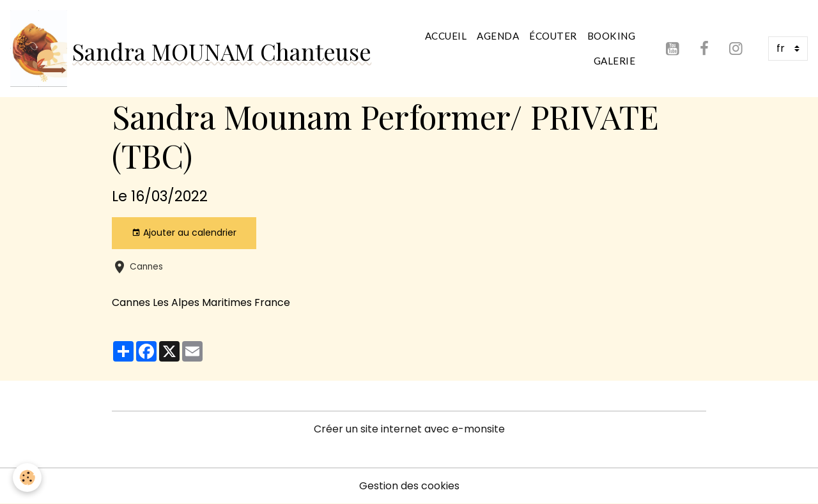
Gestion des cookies (409, 486)
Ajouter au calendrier (184, 233)
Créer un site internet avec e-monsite (409, 429)
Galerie (615, 61)
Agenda (498, 36)
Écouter (553, 36)
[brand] (188, 49)
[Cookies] (27, 477)
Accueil (446, 36)
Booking (612, 36)
